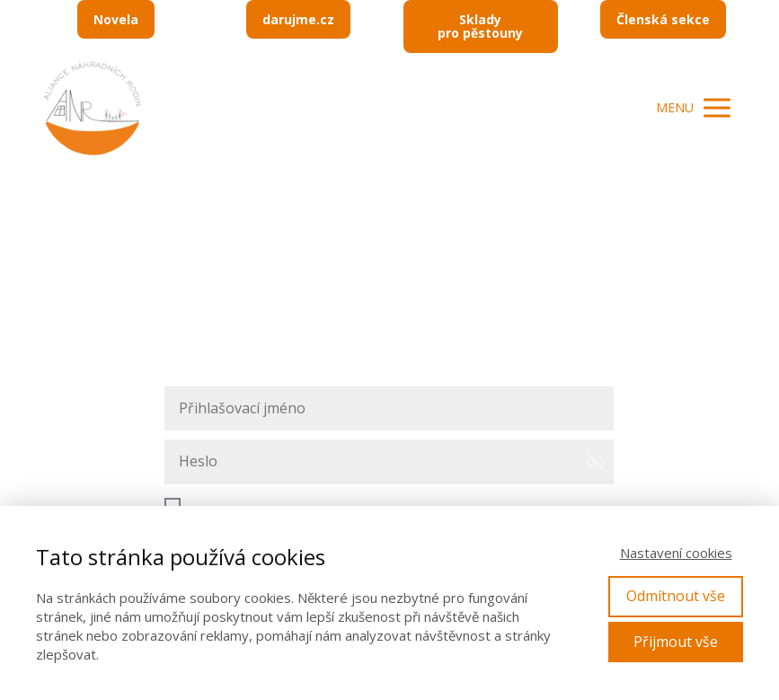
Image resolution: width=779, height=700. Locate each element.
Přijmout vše (676, 642)
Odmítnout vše (676, 596)
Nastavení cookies (676, 553)
